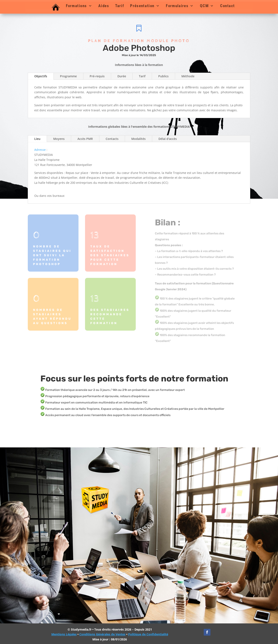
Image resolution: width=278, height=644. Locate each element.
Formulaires (177, 6)
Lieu (37, 139)
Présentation (142, 6)
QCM (204, 6)
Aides (104, 6)
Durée (122, 76)
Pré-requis (97, 76)
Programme (68, 76)
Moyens (59, 139)
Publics (163, 76)
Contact (227, 6)
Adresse (40, 150)
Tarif (119, 6)
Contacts (112, 139)
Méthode (188, 76)
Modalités (138, 139)
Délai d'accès (168, 139)
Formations (76, 6)
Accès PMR (85, 139)
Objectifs (41, 76)
